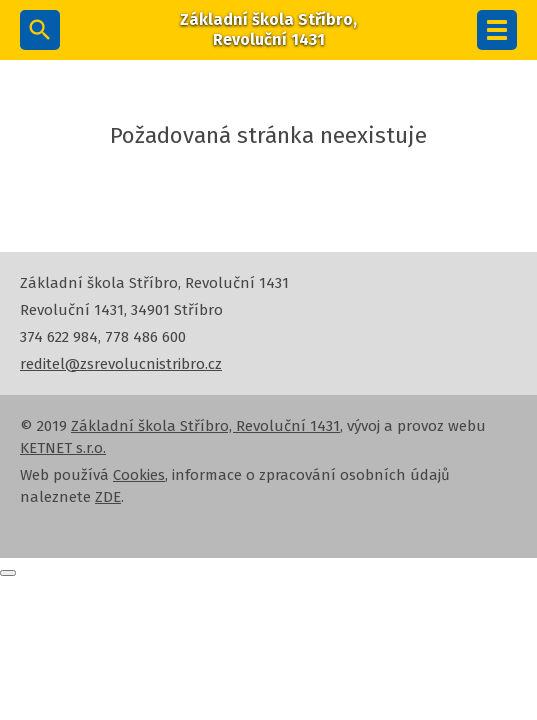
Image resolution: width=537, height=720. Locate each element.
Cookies (139, 475)
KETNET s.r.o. (63, 448)
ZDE (108, 497)
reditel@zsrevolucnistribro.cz (121, 364)
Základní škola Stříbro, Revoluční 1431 (205, 426)
